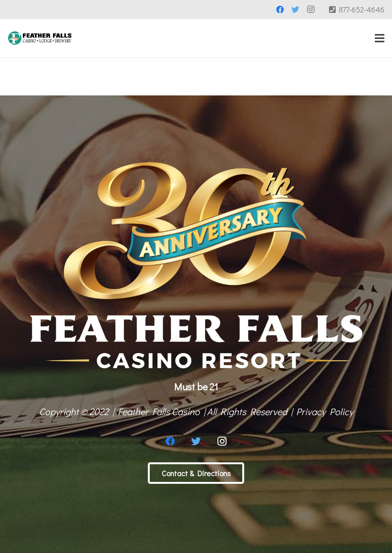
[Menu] (380, 38)
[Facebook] (280, 10)
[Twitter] (295, 10)
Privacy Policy (325, 411)
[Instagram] (310, 10)
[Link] (40, 38)
